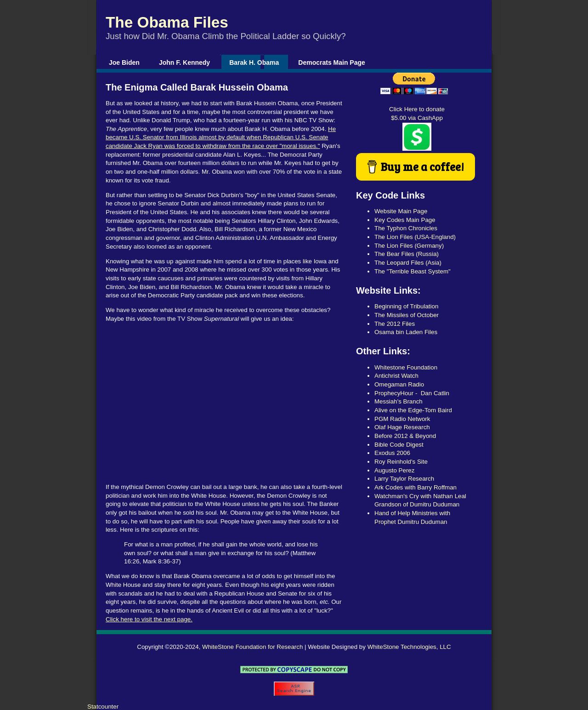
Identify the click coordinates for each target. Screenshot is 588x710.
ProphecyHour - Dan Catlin (412, 393)
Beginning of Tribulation (406, 306)
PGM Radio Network (402, 419)
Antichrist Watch (396, 376)
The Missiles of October (407, 315)
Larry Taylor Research (404, 479)
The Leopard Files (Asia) (408, 263)
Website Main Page (401, 211)
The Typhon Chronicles (406, 228)
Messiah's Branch (399, 401)
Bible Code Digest (399, 445)
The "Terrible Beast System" (413, 271)
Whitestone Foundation (406, 367)
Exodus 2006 (392, 453)
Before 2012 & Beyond (405, 436)
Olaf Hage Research (402, 427)
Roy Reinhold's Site (401, 462)
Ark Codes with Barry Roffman (416, 487)
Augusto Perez (394, 470)
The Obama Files (167, 22)
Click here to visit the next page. (149, 619)
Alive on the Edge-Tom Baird (413, 410)
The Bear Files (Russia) (407, 254)
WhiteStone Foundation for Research (252, 647)
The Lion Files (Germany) (409, 246)
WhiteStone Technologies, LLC (409, 647)
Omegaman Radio (399, 384)
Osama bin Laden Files (406, 332)
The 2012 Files (395, 324)
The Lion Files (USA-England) (415, 237)
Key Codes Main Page (405, 220)
